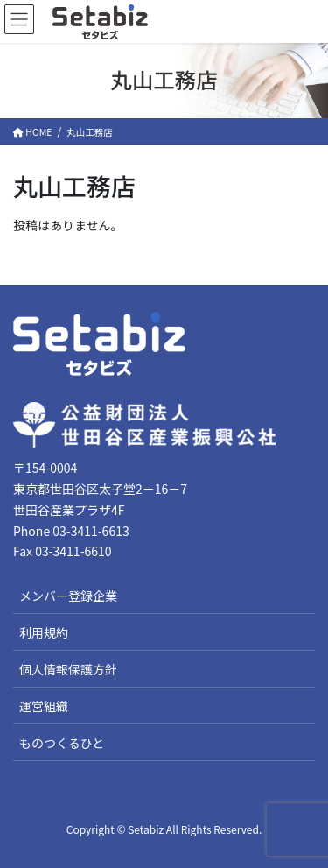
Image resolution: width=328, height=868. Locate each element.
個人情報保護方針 (68, 669)
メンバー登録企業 (68, 596)
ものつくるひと (62, 743)
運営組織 (44, 706)
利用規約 (44, 632)
